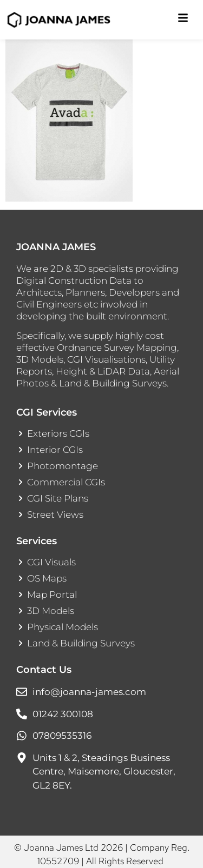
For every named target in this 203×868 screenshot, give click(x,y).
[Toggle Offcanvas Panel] (183, 20)
